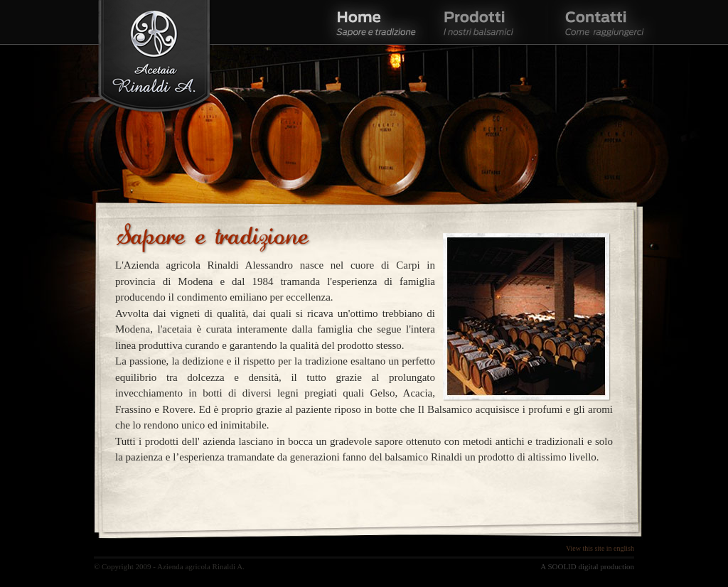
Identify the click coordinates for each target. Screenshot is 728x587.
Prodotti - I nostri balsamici (488, 22)
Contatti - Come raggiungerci (602, 22)
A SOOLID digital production (587, 566)
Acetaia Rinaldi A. (154, 59)
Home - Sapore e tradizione (375, 22)
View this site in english (600, 548)
